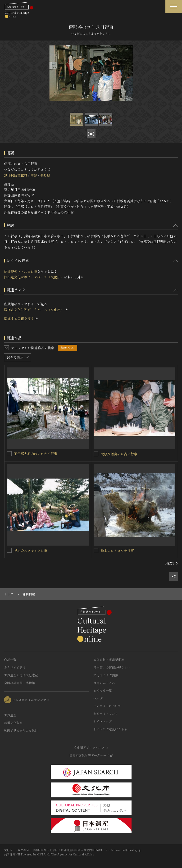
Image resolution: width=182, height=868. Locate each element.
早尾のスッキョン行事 (31, 550)
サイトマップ (103, 721)
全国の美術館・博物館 (19, 683)
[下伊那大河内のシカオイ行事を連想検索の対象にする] (9, 454)
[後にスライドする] (172, 563)
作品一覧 (10, 660)
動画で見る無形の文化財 (21, 730)
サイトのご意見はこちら (110, 729)
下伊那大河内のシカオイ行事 (36, 454)
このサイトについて (107, 706)
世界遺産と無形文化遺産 (21, 675)
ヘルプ (98, 698)
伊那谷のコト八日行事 (21, 271)
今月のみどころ (104, 683)
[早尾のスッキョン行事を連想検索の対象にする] (9, 550)
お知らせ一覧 (103, 690)
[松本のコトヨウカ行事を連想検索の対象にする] (96, 551)
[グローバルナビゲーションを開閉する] (174, 7)
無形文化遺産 (13, 723)
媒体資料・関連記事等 (109, 660)
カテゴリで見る (15, 667)
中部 (34, 175)
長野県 (45, 175)
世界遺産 (10, 715)
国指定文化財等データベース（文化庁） (34, 277)
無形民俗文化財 (16, 175)
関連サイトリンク (106, 714)
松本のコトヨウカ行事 (117, 551)
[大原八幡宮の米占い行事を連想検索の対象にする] (96, 454)
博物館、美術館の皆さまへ (112, 667)
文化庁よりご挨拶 (106, 675)
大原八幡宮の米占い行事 (119, 454)
